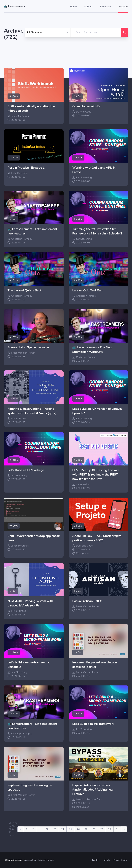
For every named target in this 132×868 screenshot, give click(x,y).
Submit (88, 7)
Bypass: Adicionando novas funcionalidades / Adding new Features (93, 790)
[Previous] (20, 829)
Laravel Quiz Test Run (87, 290)
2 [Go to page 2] (33, 829)
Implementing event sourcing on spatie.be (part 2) (95, 665)
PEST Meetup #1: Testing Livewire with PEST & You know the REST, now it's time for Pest (96, 475)
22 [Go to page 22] (47, 829)
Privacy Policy (120, 860)
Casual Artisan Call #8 (88, 601)
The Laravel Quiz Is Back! (25, 290)
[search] (96, 32)
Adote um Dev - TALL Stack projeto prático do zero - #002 (97, 538)
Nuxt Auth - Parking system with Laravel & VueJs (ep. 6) (30, 603)
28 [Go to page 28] (94, 829)
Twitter (95, 860)
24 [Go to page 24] (63, 829)
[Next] (124, 829)
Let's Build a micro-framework (93, 724)
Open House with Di (86, 106)
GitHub (106, 860)
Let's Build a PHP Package (26, 470)
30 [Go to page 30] (110, 829)
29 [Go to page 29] (102, 829)
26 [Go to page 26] (78, 829)
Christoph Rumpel (46, 860)
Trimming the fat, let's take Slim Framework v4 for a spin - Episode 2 (97, 231)
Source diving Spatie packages (29, 347)
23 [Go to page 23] (55, 829)
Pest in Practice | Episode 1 (26, 168)
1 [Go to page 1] (27, 829)
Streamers (106, 7)
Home (73, 7)
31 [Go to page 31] (117, 829)
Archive (123, 7)
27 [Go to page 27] (86, 829)
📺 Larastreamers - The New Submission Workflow (92, 350)
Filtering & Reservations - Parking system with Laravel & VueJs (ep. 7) (32, 411)
